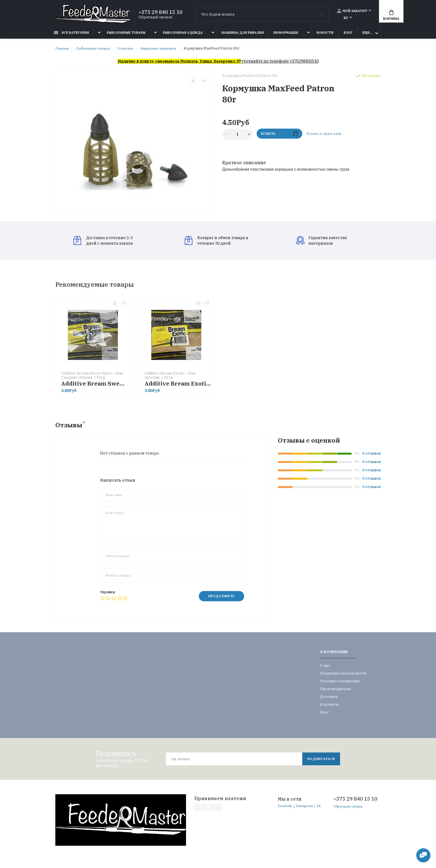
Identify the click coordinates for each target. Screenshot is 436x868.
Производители (336, 692)
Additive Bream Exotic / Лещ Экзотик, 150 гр (178, 386)
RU (346, 19)
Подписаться (320, 762)
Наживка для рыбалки (243, 35)
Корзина (391, 16)
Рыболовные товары (126, 35)
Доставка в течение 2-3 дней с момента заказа (103, 243)
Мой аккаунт (352, 12)
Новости (325, 35)
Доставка (329, 700)
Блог (348, 35)
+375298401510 (304, 64)
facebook (286, 810)
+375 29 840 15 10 (160, 13)
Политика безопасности (343, 677)
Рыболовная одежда (183, 35)
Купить (279, 137)
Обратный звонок (155, 18)
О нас (325, 669)
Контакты (330, 708)
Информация (286, 35)
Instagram (307, 810)
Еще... (367, 35)
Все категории (71, 35)
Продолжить (219, 599)
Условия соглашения (340, 684)
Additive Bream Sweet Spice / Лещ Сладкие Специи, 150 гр (94, 386)
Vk (280, 816)
